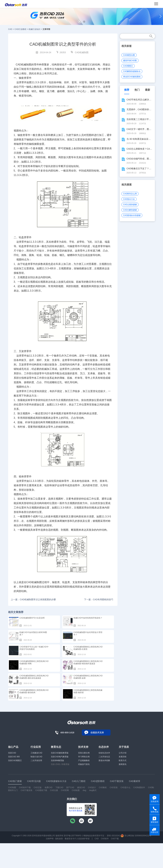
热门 (137, 90)
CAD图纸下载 (41, 790)
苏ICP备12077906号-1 (73, 836)
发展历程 (123, 757)
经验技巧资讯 (84, 764)
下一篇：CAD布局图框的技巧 (99, 599)
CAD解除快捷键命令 (132, 71)
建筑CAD (81, 787)
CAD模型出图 (129, 55)
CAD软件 (105, 839)
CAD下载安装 (27, 790)
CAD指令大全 (129, 199)
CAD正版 (38, 787)
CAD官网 (65, 790)
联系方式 (123, 760)
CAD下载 (115, 839)
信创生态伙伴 (104, 753)
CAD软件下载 (25, 787)
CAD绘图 (76, 790)
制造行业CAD (36, 757)
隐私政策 (59, 839)
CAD (10, 29)
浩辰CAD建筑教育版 (60, 753)
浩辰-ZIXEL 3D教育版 (60, 764)
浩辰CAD (12, 753)
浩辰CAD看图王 (15, 760)
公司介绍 (123, 753)
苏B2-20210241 (113, 836)
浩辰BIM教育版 (57, 760)
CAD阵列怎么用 (130, 194)
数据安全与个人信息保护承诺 (77, 839)
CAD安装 (114, 787)
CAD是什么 (126, 787)
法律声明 (50, 839)
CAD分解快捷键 (130, 210)
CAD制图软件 (139, 787)
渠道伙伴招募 (104, 760)
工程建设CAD (36, 753)
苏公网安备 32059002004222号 (136, 836)
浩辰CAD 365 (14, 757)
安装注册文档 (84, 753)
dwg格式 (93, 790)
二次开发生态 (104, 757)
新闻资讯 (123, 764)
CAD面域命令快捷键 (132, 215)
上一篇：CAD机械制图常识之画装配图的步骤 (33, 599)
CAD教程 (103, 787)
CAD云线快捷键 (130, 205)
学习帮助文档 (84, 757)
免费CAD (48, 787)
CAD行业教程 (20, 29)
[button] (80, 22)
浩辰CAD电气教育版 (60, 757)
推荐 (127, 90)
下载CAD (59, 787)
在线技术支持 (97, 733)
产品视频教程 (84, 760)
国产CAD (70, 787)
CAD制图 (12, 787)
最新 (148, 90)
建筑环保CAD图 (130, 61)
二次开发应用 (36, 760)
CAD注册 (54, 790)
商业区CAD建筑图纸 (132, 77)
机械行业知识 (34, 29)
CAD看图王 (128, 66)
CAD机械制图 (82, 52)
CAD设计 (92, 787)
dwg (84, 790)
